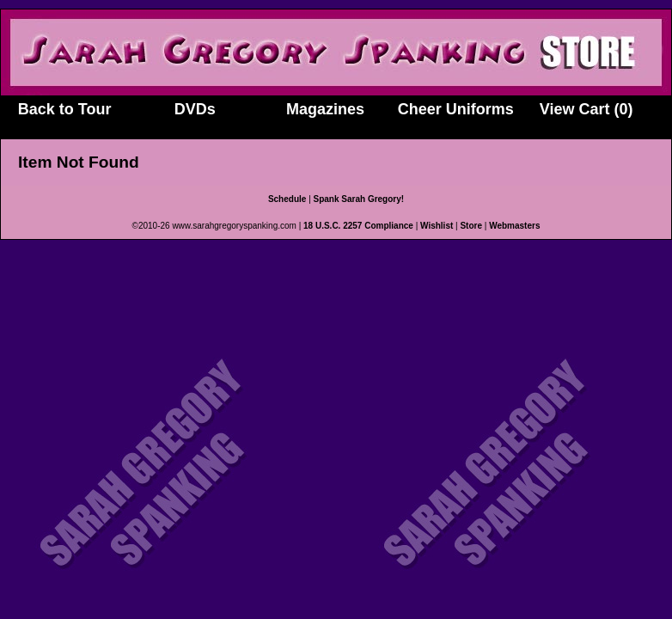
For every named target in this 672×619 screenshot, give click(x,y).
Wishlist (437, 226)
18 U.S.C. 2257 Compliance (358, 226)
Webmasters (514, 226)
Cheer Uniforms (456, 109)
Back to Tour (65, 109)
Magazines (325, 109)
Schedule (287, 199)
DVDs (195, 109)
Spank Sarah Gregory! (359, 199)
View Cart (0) (586, 109)
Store (471, 226)
